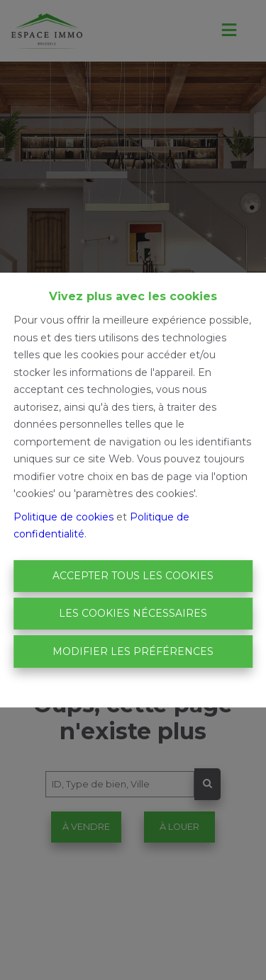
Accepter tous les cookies (133, 576)
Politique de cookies (63, 517)
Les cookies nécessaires (133, 613)
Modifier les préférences (133, 651)
